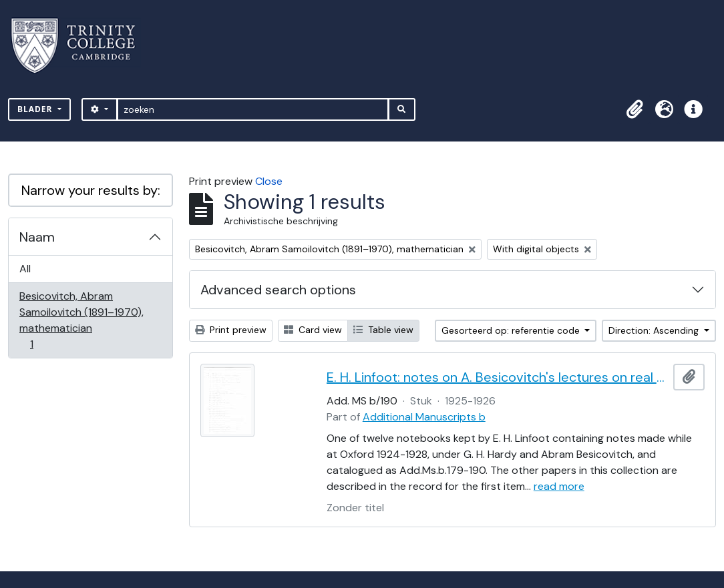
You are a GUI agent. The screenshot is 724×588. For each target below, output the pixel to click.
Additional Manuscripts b (424, 417)
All (25, 269)
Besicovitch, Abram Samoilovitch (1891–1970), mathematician (81, 320)
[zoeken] (253, 109)
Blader (36, 109)
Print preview (231, 330)
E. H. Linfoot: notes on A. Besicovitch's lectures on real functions (497, 377)
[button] (635, 109)
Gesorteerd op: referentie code (512, 330)
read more (559, 486)
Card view (313, 330)
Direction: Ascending (655, 330)
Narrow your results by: (91, 190)
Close (269, 181)
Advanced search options (278, 290)
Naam (37, 237)
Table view (383, 330)
